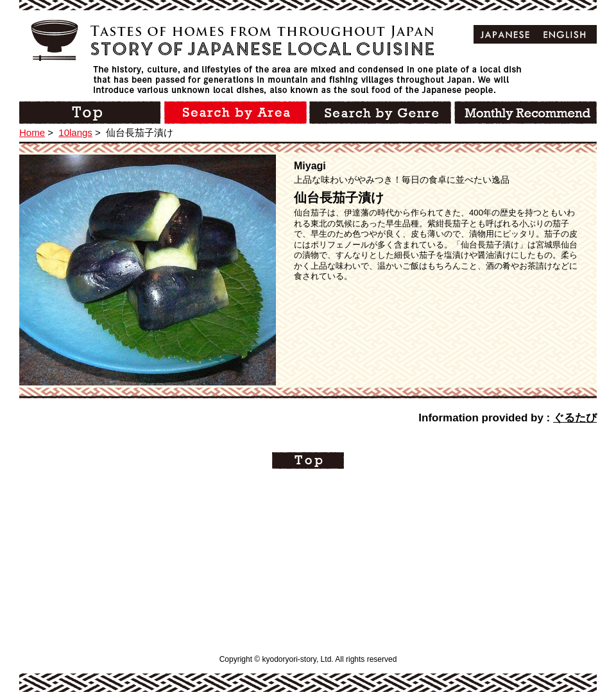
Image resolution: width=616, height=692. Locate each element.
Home (32, 132)
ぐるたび (575, 418)
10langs (75, 132)
